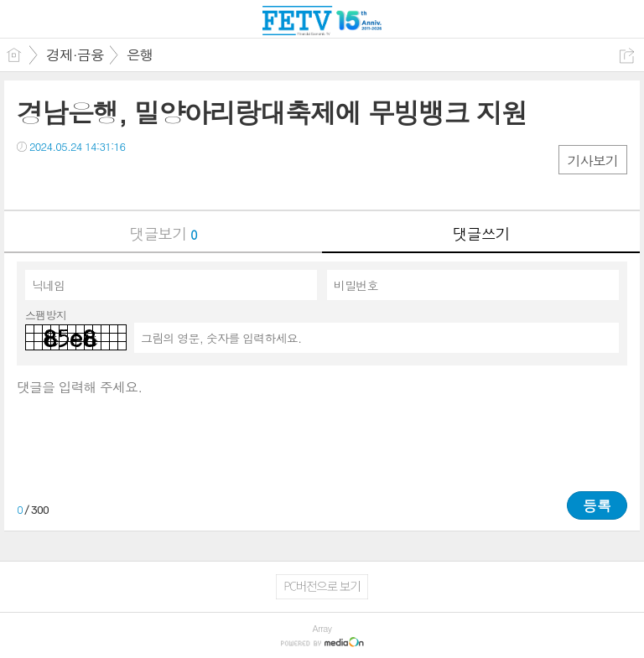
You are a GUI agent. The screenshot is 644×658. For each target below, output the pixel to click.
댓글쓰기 (481, 233)
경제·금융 (75, 54)
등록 (597, 505)
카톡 (99, 181)
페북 (31, 181)
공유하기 (627, 56)
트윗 (65, 181)
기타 (132, 181)
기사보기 (593, 161)
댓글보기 (164, 233)
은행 (140, 54)
